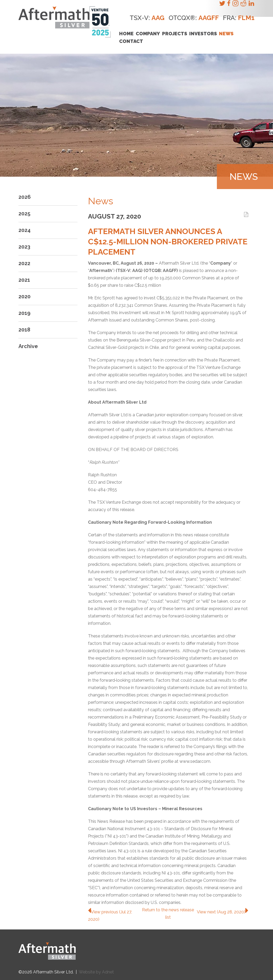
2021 (24, 280)
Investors (203, 34)
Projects (175, 34)
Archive (28, 346)
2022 (24, 263)
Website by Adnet (96, 972)
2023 (24, 247)
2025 (24, 214)
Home (126, 34)
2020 (25, 296)
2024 (25, 230)
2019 (24, 313)
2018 (24, 330)
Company (148, 34)
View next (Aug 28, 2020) (223, 912)
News (226, 34)
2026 (25, 197)
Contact (131, 41)
